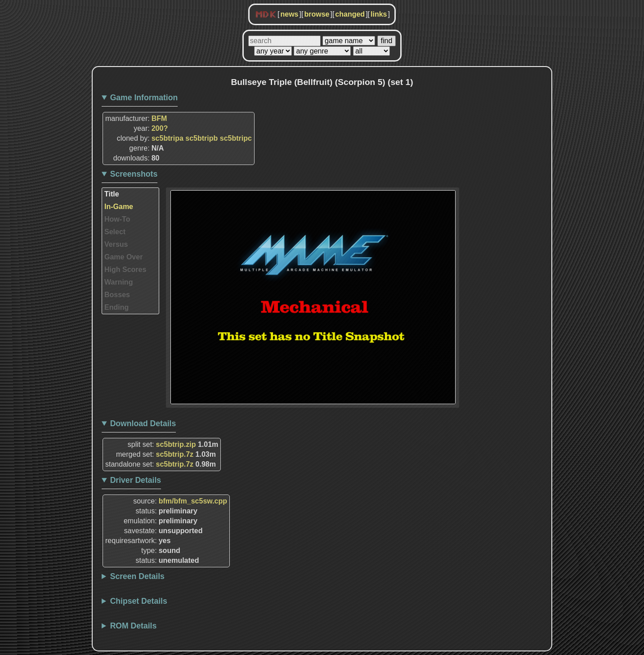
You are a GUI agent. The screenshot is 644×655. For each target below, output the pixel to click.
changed (350, 14)
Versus (116, 244)
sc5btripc (236, 138)
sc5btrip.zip (176, 444)
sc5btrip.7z (175, 454)
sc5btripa (168, 138)
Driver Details (136, 480)
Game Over (123, 257)
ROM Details (134, 626)
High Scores (125, 270)
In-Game (119, 207)
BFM (159, 118)
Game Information (144, 98)
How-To (117, 219)
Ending (116, 307)
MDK (266, 15)
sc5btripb (201, 138)
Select (115, 232)
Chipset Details (139, 601)
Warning (119, 282)
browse (317, 14)
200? (160, 128)
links (379, 14)
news (289, 14)
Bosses (117, 295)
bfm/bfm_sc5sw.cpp (193, 501)
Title (112, 194)
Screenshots (134, 174)
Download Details (143, 423)
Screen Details (137, 576)
